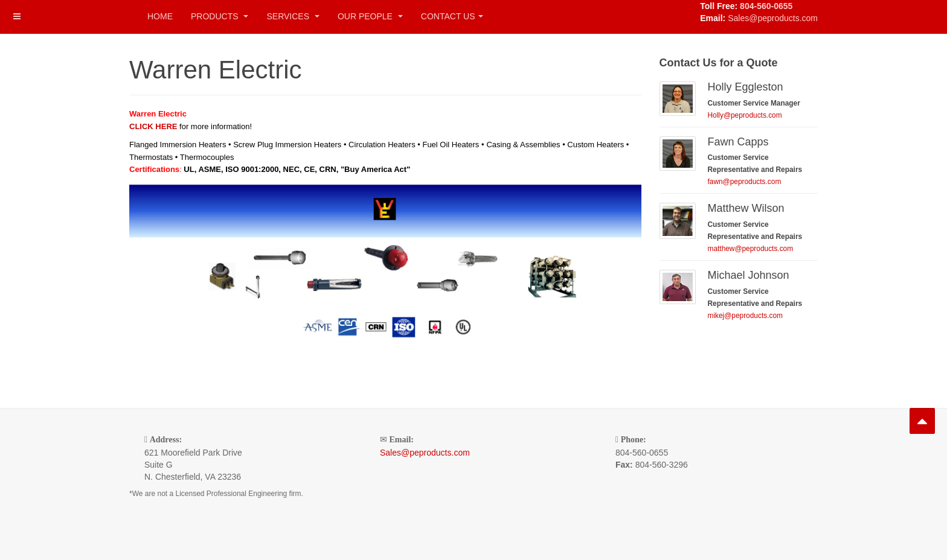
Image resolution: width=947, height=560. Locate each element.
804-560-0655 (766, 6)
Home (160, 16)
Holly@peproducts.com (745, 115)
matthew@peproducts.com (751, 249)
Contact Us (452, 16)
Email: (402, 440)
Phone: (634, 440)
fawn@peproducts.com (745, 182)
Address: (166, 440)
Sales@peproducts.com (773, 18)
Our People (370, 16)
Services (293, 16)
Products (220, 16)
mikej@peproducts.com (745, 316)
